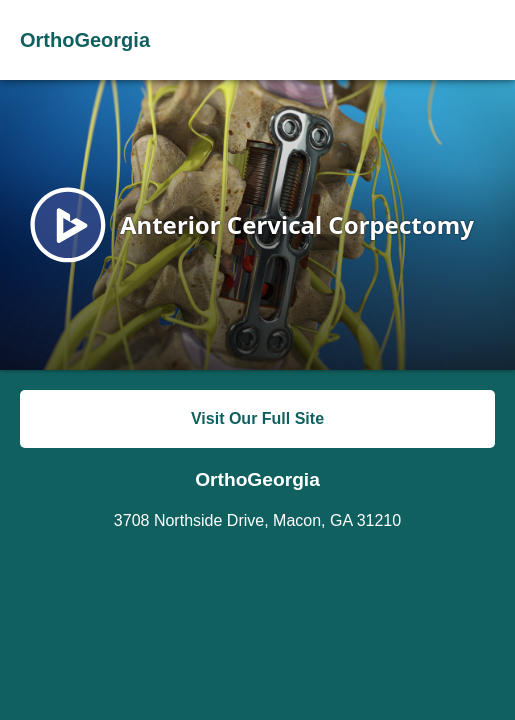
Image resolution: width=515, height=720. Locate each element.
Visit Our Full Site (257, 418)
